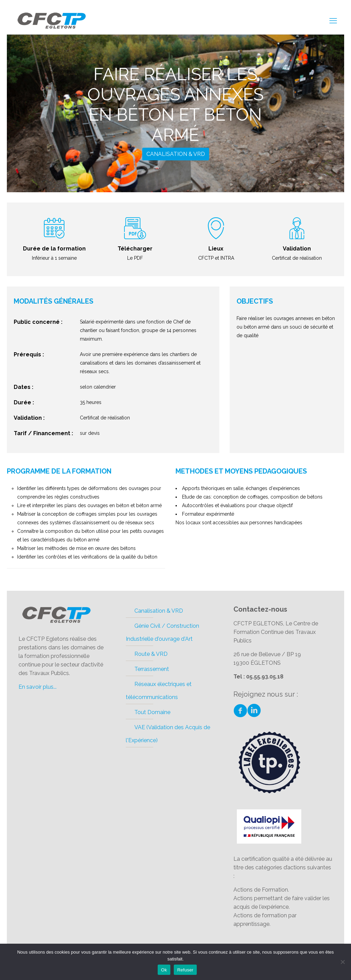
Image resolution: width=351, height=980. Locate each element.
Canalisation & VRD (176, 154)
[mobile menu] (333, 21)
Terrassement (152, 669)
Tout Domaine (152, 712)
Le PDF (135, 258)
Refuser (185, 970)
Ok (164, 970)
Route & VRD (151, 654)
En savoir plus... (38, 687)
